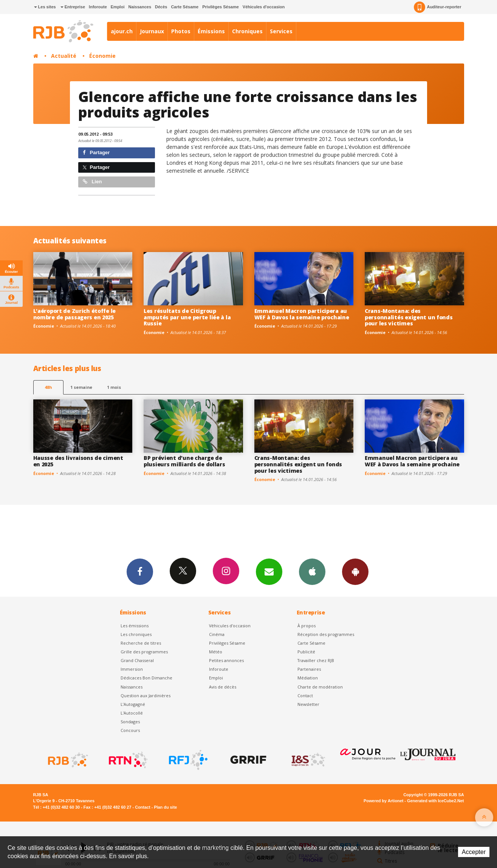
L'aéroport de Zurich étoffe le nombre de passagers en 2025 (75, 314)
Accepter (474, 852)
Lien (92, 182)
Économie (102, 56)
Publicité (306, 652)
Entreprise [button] (73, 7)
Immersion (132, 669)
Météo (216, 652)
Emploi (118, 7)
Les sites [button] (45, 7)
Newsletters (269, 571)
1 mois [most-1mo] (114, 387)
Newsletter (308, 704)
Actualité (64, 56)
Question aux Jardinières (146, 695)
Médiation (308, 678)
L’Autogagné (133, 704)
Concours (130, 730)
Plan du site (165, 807)
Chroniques (247, 31)
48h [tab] (48, 387)
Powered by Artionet (383, 801)
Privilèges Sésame (221, 7)
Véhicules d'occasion (264, 7)
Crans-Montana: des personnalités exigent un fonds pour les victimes (409, 317)
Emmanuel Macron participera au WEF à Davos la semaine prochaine (302, 314)
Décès (161, 7)
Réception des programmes (326, 634)
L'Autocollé (132, 713)
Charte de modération (320, 687)
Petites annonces (226, 660)
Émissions (211, 31)
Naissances (140, 7)
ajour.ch (122, 31)
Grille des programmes (144, 652)
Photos (181, 31)
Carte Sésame (185, 7)
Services (281, 31)
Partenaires (309, 669)
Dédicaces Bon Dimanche (146, 678)
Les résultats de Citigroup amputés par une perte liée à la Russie (187, 317)
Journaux (152, 31)
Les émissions (135, 626)
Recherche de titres (141, 643)
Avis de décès (223, 687)
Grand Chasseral (137, 660)
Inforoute (98, 7)
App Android (355, 571)
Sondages (130, 722)
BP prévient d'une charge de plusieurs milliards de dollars (184, 461)
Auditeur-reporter (437, 7)
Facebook (140, 571)
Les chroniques (136, 634)
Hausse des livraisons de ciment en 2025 (78, 461)
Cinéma (217, 634)
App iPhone (312, 571)
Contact (305, 695)
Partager (96, 152)
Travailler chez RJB (316, 660)
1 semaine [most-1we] (81, 387)
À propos (307, 626)
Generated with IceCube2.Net (435, 801)
